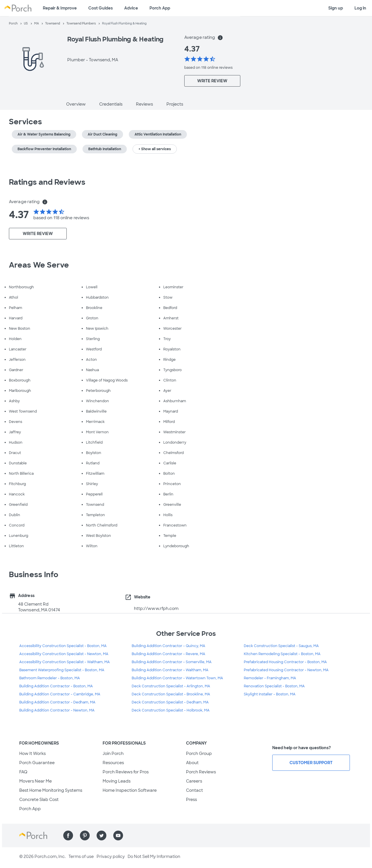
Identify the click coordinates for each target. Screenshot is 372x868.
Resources (113, 763)
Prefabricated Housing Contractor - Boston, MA (285, 662)
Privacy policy (111, 856)
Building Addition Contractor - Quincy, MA (168, 646)
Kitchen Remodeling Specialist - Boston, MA (282, 654)
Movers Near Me (36, 781)
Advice (131, 8)
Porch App (160, 8)
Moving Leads (117, 781)
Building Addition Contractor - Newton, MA (57, 710)
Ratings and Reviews (47, 182)
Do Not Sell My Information (154, 856)
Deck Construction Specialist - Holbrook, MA (171, 710)
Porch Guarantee (37, 763)
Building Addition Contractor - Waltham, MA (170, 670)
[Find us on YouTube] (118, 835)
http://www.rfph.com (156, 608)
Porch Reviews (201, 772)
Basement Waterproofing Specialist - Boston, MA (62, 670)
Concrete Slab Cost (39, 800)
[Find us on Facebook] (68, 835)
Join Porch (113, 753)
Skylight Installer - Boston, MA (270, 694)
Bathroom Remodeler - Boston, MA (50, 678)
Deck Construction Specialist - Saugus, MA (281, 646)
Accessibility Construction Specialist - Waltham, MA (65, 662)
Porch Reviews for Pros (126, 772)
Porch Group (199, 753)
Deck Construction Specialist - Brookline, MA (171, 694)
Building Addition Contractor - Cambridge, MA (60, 694)
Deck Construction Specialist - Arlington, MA (171, 686)
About (192, 763)
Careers (194, 781)
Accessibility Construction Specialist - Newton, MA (64, 654)
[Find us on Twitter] (101, 835)
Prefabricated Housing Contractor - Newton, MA (286, 670)
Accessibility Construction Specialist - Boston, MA (63, 646)
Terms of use (81, 856)
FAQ (23, 772)
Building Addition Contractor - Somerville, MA (172, 662)
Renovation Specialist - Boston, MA (274, 686)
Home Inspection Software (130, 790)
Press (191, 800)
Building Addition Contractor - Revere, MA (168, 654)
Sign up (336, 8)
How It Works (32, 753)
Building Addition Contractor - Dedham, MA (57, 702)
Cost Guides (100, 8)
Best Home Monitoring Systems (51, 790)
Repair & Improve (60, 8)
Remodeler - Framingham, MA (270, 678)
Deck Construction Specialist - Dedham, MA (170, 702)
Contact (194, 790)
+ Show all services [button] (155, 149)
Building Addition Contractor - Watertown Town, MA (177, 678)
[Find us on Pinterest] (85, 835)
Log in (360, 8)
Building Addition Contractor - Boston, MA (56, 686)
